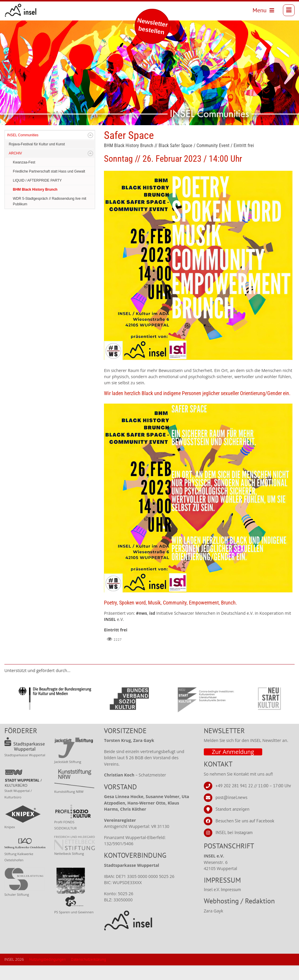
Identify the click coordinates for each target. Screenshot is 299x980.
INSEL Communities (23, 150)
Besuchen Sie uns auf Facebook (245, 835)
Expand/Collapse (90, 150)
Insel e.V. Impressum (222, 904)
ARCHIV (15, 168)
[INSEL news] (24, 12)
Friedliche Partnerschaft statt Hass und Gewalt (49, 186)
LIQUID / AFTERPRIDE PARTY (37, 195)
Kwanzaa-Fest (24, 177)
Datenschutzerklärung (88, 974)
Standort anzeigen (232, 824)
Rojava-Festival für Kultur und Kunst (37, 159)
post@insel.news (231, 812)
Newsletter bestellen (153, 26)
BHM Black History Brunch (35, 204)
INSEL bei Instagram (234, 847)
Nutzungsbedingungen (47, 974)
